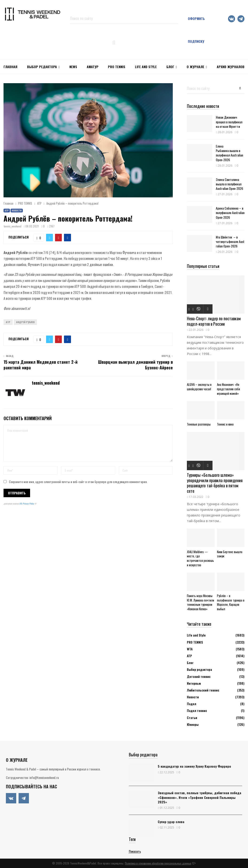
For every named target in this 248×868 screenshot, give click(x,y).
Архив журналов (231, 67)
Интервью (194, 683)
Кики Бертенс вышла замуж (230, 554)
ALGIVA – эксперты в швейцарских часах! (199, 387)
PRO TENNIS (117, 67)
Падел (192, 704)
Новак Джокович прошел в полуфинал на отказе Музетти (229, 122)
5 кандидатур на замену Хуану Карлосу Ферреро (194, 766)
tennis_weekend (13, 226)
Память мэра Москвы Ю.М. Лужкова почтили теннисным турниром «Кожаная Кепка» (201, 602)
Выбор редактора (42, 67)
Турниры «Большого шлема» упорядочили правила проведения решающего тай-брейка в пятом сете (215, 483)
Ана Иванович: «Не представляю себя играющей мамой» (228, 389)
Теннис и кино (225, 424)
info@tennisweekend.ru (44, 777)
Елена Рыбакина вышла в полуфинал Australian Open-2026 (229, 153)
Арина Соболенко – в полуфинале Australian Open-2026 (230, 213)
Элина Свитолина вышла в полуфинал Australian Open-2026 (229, 184)
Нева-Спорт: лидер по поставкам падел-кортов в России (214, 321)
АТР (7, 210)
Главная (10, 67)
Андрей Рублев (25, 322)
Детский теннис (199, 676)
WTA (190, 649)
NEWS (73, 67)
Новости (17, 210)
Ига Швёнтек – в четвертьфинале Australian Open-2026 (230, 241)
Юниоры (193, 724)
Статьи (192, 717)
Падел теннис (197, 710)
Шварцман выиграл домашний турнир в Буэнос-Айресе (135, 365)
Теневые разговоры (199, 424)
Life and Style (146, 67)
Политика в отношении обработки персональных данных (158, 863)
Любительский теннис (203, 690)
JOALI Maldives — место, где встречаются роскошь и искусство (200, 558)
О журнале (195, 67)
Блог (170, 67)
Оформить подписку (196, 30)
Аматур (93, 67)
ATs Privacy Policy (27, 504)
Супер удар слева (171, 822)
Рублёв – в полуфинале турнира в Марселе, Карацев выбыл (231, 602)
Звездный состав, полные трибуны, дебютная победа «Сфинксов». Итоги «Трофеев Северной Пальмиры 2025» (199, 797)
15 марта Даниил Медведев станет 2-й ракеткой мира (41, 365)
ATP (8, 322)
